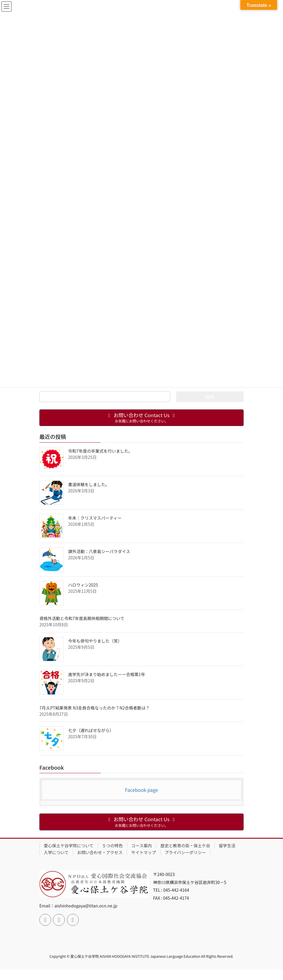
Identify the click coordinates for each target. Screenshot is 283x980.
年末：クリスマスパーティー (95, 518)
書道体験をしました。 (89, 484)
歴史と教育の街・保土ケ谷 (185, 846)
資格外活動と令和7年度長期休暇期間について (82, 618)
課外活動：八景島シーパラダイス (99, 551)
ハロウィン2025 (83, 585)
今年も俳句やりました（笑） (95, 641)
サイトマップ (144, 852)
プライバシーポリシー (185, 852)
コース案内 (142, 846)
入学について (56, 852)
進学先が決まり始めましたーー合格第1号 (107, 674)
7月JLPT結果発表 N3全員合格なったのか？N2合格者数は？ (95, 708)
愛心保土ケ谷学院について (69, 846)
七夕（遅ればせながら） (91, 730)
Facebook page (141, 790)
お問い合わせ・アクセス (100, 852)
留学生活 (227, 846)
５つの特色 (112, 846)
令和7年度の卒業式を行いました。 (100, 451)
